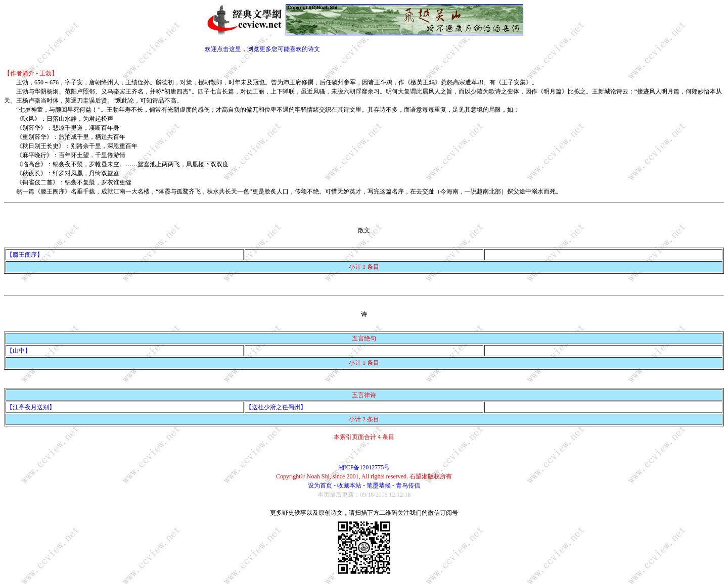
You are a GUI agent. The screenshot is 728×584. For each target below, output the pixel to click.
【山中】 (19, 351)
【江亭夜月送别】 (31, 407)
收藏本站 (349, 485)
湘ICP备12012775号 (364, 467)
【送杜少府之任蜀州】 (276, 407)
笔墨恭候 (379, 485)
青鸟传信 (408, 485)
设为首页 (320, 485)
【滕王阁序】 (25, 255)
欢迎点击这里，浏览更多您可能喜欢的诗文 (262, 49)
